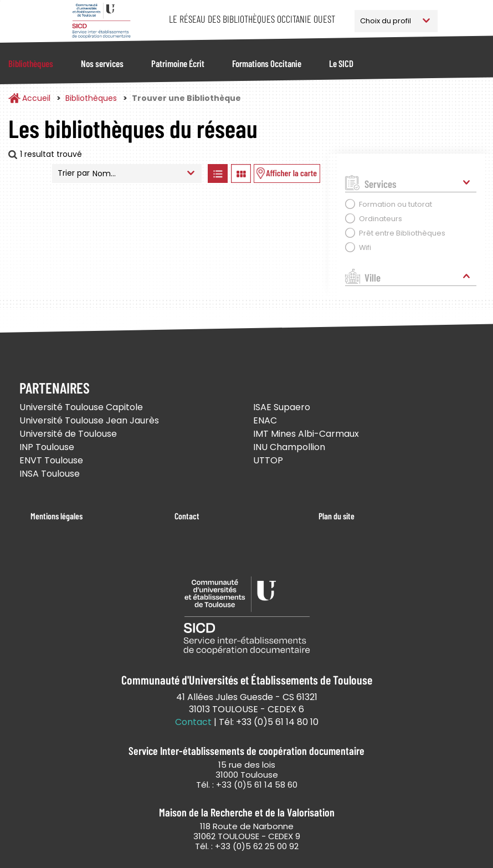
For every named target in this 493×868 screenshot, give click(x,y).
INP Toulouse (47, 447)
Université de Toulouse (68, 434)
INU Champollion (289, 447)
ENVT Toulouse (51, 460)
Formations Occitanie (267, 63)
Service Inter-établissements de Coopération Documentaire (101, 21)
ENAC (265, 420)
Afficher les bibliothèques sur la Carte (287, 173)
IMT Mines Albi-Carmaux (306, 434)
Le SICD (341, 63)
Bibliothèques (31, 63)
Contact (187, 516)
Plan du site (337, 516)
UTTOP (268, 460)
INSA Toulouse (50, 474)
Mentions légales (57, 516)
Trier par (74, 173)
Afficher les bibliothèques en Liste (217, 173)
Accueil (36, 98)
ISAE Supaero (282, 407)
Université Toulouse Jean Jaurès (89, 420)
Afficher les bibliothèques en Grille (241, 173)
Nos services (102, 63)
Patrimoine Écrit (178, 63)
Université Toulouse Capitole (81, 407)
